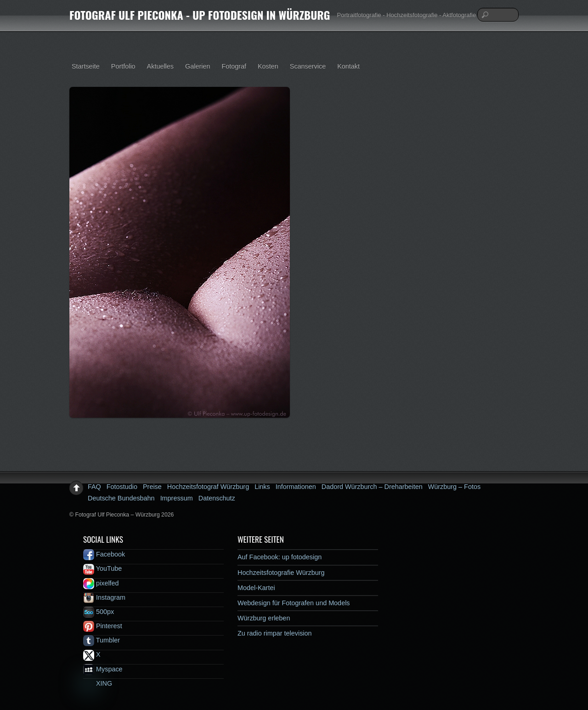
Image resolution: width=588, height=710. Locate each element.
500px (99, 612)
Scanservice (308, 66)
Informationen (296, 487)
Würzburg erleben (264, 618)
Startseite (86, 66)
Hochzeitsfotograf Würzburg (208, 487)
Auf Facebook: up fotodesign (280, 557)
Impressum (177, 498)
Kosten (268, 66)
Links (262, 487)
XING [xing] (98, 683)
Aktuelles (160, 66)
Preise (152, 487)
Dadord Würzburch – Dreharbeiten (372, 487)
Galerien (198, 66)
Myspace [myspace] (103, 669)
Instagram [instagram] (104, 597)
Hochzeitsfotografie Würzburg (281, 573)
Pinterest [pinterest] (103, 626)
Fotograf (234, 66)
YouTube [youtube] (102, 568)
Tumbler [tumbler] (102, 640)
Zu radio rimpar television (275, 633)
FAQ (94, 487)
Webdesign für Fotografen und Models (294, 603)
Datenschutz (217, 498)
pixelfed (101, 583)
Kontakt (348, 66)
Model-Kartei (256, 588)
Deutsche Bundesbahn (121, 498)
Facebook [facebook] (104, 554)
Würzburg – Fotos (454, 487)
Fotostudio (122, 487)
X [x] (92, 654)
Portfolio (123, 66)
